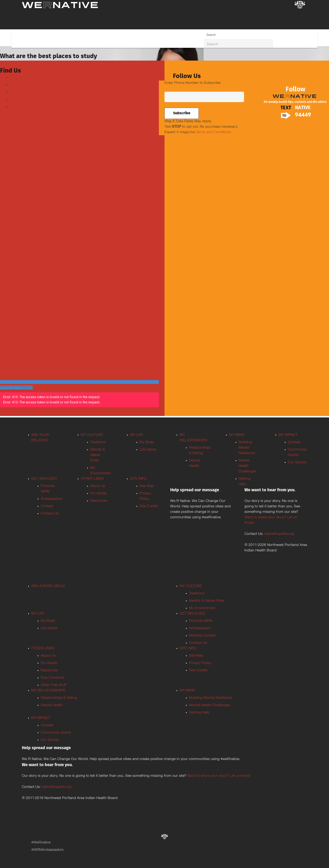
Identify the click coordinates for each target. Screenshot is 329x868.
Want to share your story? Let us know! (219, 776)
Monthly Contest (202, 636)
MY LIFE (137, 435)
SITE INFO (138, 479)
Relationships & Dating (59, 698)
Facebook (17, 78)
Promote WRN (201, 621)
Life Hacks (148, 450)
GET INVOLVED (44, 479)
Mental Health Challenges (247, 466)
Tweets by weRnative (17, 199)
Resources (99, 501)
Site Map (147, 486)
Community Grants (56, 733)
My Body (147, 443)
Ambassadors (52, 499)
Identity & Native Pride (98, 455)
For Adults (98, 494)
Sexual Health (52, 706)
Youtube (16, 92)
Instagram (17, 100)
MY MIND (237, 435)
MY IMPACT (288, 435)
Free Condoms (53, 678)
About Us (98, 486)
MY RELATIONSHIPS (48, 691)
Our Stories (297, 463)
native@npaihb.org (279, 534)
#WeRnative (41, 843)
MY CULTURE (92, 435)
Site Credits (149, 507)
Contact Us (50, 514)
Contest (47, 507)
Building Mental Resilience (247, 448)
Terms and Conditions (213, 133)
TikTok (15, 107)
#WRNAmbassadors (47, 850)
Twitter (15, 85)
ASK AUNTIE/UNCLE (48, 586)
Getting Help (199, 713)
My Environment (202, 608)
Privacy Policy (200, 663)
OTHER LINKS (92, 479)
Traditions (98, 443)
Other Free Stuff (53, 685)
